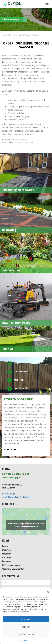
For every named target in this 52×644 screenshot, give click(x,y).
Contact (6, 546)
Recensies (7, 561)
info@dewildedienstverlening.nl (16, 497)
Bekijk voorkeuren (26, 634)
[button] (48, 592)
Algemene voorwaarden (13, 569)
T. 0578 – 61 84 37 (38, 9)
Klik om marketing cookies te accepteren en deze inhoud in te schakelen (26, 525)
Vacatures (7, 558)
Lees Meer (11, 450)
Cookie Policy (25, 640)
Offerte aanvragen (14, 19)
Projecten (6, 554)
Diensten (6, 550)
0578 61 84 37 (8, 494)
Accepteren (26, 619)
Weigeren (26, 627)
